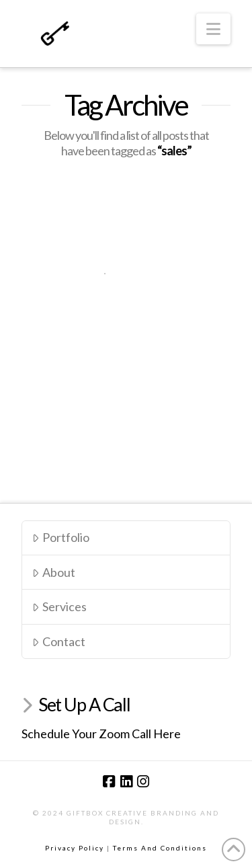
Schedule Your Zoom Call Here (101, 734)
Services (59, 606)
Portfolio (60, 537)
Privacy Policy (75, 848)
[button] (213, 29)
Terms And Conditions (160, 848)
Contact (58, 641)
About (53, 572)
